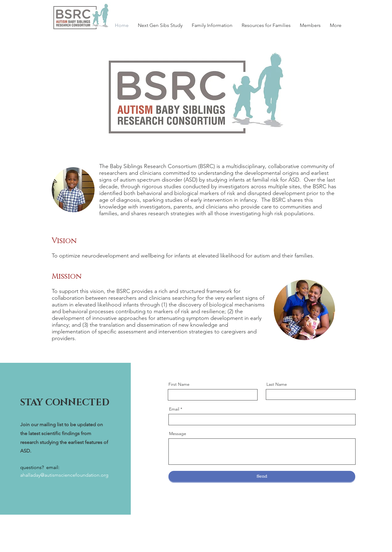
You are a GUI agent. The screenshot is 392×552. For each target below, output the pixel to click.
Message (178, 434)
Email (174, 409)
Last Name (277, 384)
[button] (310, 25)
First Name (179, 384)
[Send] (262, 476)
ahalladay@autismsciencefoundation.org (64, 475)
